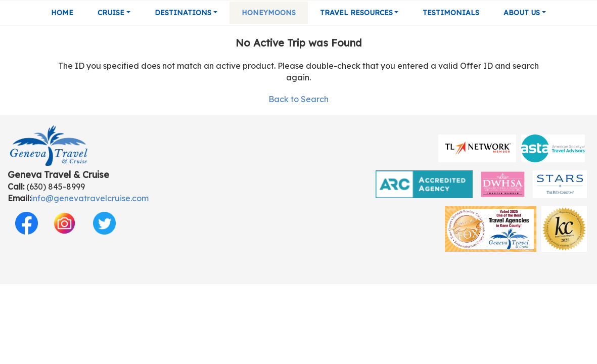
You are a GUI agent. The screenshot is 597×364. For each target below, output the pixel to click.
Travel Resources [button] (356, 13)
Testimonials (451, 13)
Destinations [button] (183, 13)
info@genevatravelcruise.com (90, 198)
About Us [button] (522, 13)
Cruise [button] (111, 13)
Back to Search (298, 99)
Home (62, 13)
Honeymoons (269, 13)
